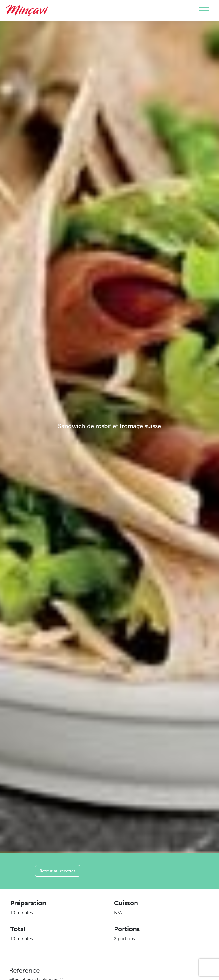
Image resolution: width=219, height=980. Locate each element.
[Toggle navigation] (204, 10)
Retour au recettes (58, 871)
